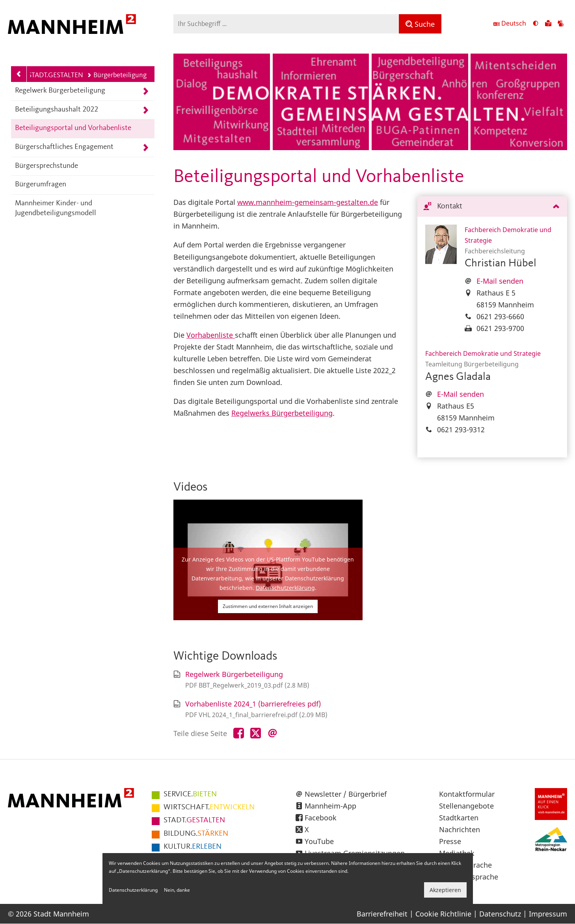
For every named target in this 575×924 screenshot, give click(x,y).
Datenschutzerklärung (285, 588)
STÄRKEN (196, 834)
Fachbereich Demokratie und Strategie (483, 353)
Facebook (321, 818)
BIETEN (190, 794)
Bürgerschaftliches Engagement (64, 147)
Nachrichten (460, 829)
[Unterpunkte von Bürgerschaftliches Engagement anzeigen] (146, 148)
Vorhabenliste (211, 335)
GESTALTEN (194, 820)
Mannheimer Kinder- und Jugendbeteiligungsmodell (56, 208)
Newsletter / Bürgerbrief (346, 794)
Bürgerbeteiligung (117, 75)
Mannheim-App (330, 806)
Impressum (548, 914)
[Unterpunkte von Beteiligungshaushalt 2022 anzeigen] (146, 110)
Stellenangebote (466, 806)
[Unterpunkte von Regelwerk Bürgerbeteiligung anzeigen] (146, 91)
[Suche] (420, 24)
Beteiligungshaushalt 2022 (57, 110)
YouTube (319, 841)
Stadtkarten (459, 818)
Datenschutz (500, 914)
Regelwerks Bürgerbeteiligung (282, 413)
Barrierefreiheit (382, 914)
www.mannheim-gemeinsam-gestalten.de (308, 202)
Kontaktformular (467, 794)
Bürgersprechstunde (47, 166)
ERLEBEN (193, 847)
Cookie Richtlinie (443, 914)
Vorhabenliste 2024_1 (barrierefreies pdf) (253, 704)
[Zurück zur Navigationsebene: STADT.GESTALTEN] (19, 74)
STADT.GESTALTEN (56, 75)
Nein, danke (177, 890)
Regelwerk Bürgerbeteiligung (60, 91)
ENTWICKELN (209, 807)
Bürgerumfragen (41, 185)
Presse (450, 841)
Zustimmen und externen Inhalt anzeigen (268, 606)
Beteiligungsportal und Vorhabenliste (73, 128)
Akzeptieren (445, 890)
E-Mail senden (500, 281)
